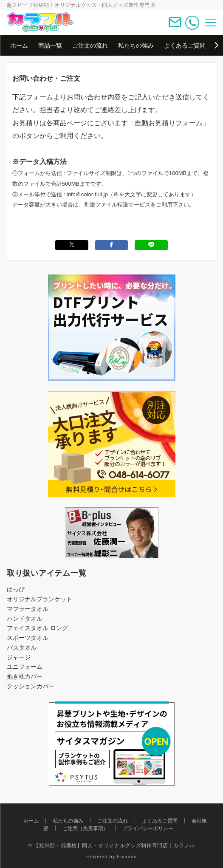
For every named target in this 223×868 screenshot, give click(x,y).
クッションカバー (31, 686)
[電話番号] (192, 23)
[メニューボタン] (211, 23)
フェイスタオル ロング (37, 628)
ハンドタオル (25, 619)
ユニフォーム (25, 667)
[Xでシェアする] (72, 245)
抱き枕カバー (25, 676)
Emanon (127, 856)
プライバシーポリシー (148, 828)
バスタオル (22, 647)
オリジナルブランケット (40, 599)
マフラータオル (28, 609)
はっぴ (16, 589)
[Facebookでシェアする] (112, 245)
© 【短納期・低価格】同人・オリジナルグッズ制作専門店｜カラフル (111, 845)
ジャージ (19, 657)
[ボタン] (175, 26)
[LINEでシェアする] (151, 245)
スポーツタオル (28, 638)
